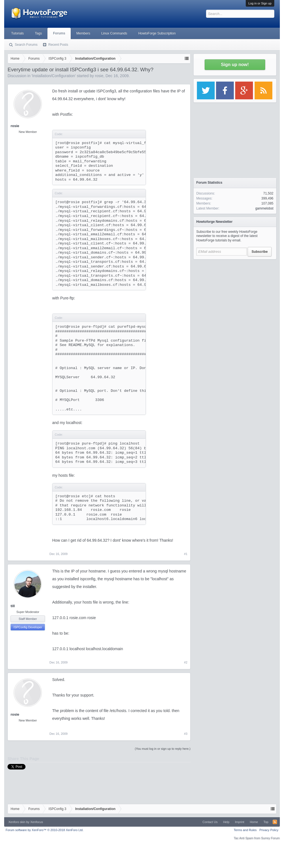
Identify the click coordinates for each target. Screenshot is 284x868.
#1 (186, 554)
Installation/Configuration (54, 76)
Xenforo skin (17, 822)
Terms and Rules (245, 830)
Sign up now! (235, 65)
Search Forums (26, 45)
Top (266, 822)
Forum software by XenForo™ (45, 830)
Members (83, 33)
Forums (59, 33)
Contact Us (210, 822)
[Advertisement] (235, 297)
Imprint (240, 822)
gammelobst (264, 208)
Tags (38, 33)
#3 (186, 734)
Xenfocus (37, 822)
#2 (186, 662)
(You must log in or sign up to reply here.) (163, 749)
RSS (275, 822)
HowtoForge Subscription (157, 33)
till (13, 606)
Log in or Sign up (260, 3)
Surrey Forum (271, 838)
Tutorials (17, 33)
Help (226, 822)
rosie (99, 76)
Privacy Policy (269, 830)
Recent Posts (58, 45)
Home (254, 822)
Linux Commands (114, 33)
